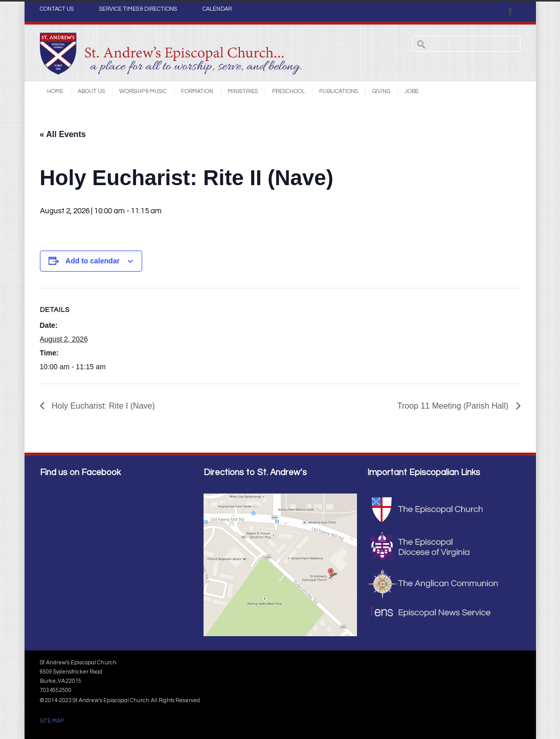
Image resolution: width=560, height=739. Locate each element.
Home (55, 91)
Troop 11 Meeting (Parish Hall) (454, 406)
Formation (197, 91)
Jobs (411, 91)
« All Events (63, 134)
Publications (339, 91)
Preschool (288, 91)
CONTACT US (57, 9)
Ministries (243, 91)
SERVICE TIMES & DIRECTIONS (138, 9)
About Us (91, 91)
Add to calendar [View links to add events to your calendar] (93, 261)
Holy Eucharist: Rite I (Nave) (102, 406)
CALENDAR (217, 9)
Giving (381, 91)
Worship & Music (143, 91)
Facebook (510, 12)
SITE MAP (52, 721)
